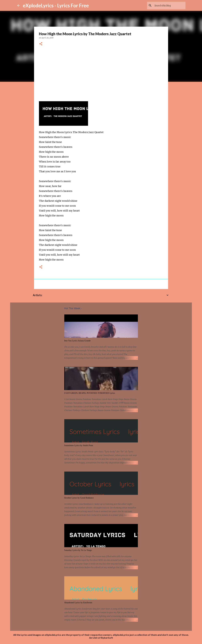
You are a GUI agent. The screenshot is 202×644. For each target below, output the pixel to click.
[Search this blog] (169, 6)
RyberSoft (107, 638)
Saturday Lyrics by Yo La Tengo (78, 550)
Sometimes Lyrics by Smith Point (79, 445)
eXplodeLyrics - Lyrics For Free (56, 5)
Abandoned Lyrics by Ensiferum (78, 603)
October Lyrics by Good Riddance (79, 498)
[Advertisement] (101, 72)
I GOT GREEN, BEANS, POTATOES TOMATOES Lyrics (90, 393)
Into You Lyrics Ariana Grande (77, 341)
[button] (41, 44)
